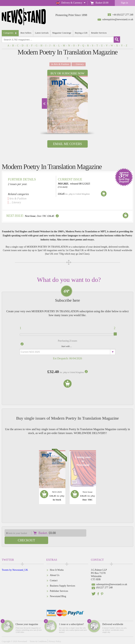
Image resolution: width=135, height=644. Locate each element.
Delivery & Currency (72, 3)
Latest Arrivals (42, 33)
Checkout (112, 533)
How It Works (57, 563)
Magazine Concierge (62, 33)
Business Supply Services (63, 578)
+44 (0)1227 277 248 (123, 15)
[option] (67, 104)
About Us (55, 568)
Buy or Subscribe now (68, 73)
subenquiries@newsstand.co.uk (118, 19)
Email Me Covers (67, 144)
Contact (54, 573)
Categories (8, 33)
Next (44, 103)
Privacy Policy (55, 634)
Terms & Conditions (38, 634)
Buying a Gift (81, 33)
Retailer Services (99, 33)
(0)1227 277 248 (104, 580)
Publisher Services (59, 584)
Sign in (124, 3)
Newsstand (22, 634)
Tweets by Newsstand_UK (15, 563)
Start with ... (67, 346)
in (60, 64)
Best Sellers (26, 33)
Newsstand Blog (58, 589)
